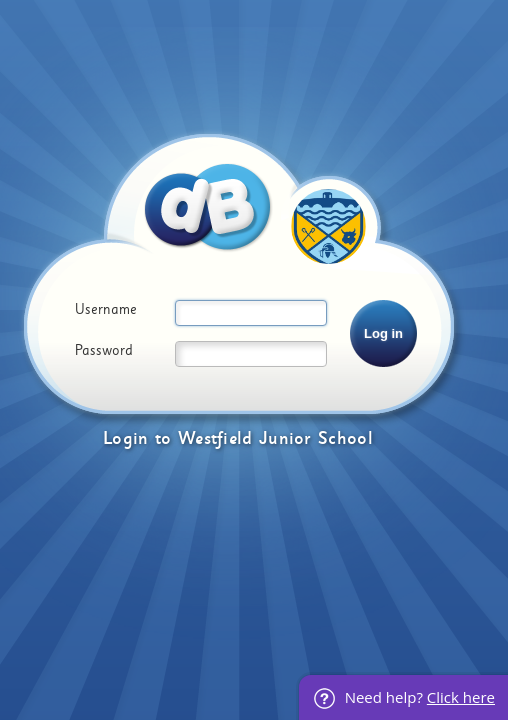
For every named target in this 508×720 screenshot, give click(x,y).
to (163, 438)
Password (104, 351)
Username (106, 310)
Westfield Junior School (275, 438)
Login (126, 438)
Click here (461, 697)
